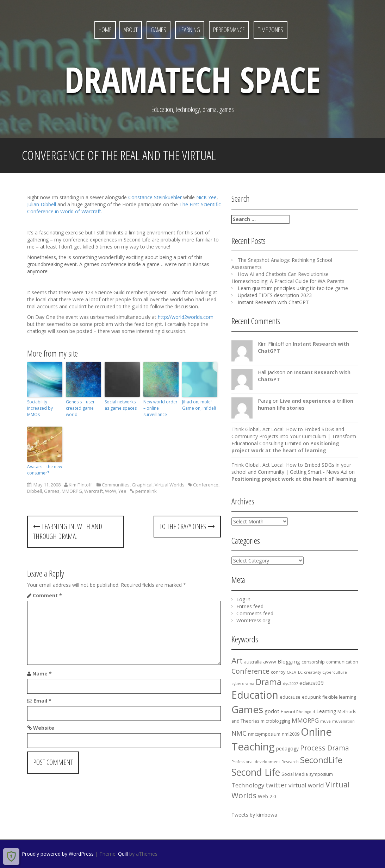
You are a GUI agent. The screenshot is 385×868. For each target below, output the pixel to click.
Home (105, 30)
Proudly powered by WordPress (58, 854)
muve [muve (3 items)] (325, 721)
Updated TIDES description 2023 (275, 295)
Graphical (142, 485)
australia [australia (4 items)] (253, 662)
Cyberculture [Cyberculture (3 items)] (335, 672)
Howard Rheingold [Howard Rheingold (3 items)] (298, 712)
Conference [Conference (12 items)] (250, 671)
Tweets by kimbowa (254, 815)
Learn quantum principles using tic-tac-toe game (293, 288)
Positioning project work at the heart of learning (285, 447)
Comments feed (255, 613)
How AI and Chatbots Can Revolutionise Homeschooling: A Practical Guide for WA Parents (288, 278)
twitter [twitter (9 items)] (276, 785)
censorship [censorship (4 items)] (313, 662)
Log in (243, 599)
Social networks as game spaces (121, 405)
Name (42, 674)
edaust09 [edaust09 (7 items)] (312, 683)
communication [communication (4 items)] (342, 662)
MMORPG (72, 491)
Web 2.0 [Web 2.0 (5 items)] (267, 796)
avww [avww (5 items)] (270, 662)
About (131, 30)
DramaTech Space (192, 79)
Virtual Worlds (170, 485)
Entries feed (250, 606)
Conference (206, 485)
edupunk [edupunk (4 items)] (311, 697)
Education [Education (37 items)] (255, 695)
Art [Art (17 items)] (237, 661)
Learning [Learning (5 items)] (326, 711)
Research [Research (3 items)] (290, 762)
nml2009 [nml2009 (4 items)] (291, 734)
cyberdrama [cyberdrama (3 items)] (243, 684)
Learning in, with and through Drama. (68, 532)
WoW (111, 491)
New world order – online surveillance (160, 408)
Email (42, 701)
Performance (229, 30)
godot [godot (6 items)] (272, 711)
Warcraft (94, 491)
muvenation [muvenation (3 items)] (343, 721)
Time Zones (271, 30)
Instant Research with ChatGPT (273, 302)
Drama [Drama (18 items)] (269, 682)
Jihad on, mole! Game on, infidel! (199, 405)
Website (44, 728)
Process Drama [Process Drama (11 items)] (325, 748)
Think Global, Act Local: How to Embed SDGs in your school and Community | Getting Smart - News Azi (291, 468)
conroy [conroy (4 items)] (278, 672)
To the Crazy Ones (187, 526)
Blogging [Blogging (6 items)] (289, 661)
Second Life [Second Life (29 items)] (256, 772)
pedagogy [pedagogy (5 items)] (287, 749)
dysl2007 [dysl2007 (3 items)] (290, 684)
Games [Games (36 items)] (247, 709)
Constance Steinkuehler (156, 197)
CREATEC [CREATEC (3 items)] (295, 672)
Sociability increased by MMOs (40, 408)
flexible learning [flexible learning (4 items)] (339, 697)
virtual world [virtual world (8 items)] (306, 785)
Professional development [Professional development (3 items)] (256, 762)
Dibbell (35, 491)
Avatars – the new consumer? (45, 470)
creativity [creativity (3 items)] (312, 672)
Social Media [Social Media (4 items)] (295, 774)
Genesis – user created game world (80, 408)
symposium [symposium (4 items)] (321, 774)
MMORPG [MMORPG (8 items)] (305, 720)
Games (159, 30)
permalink (145, 491)
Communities (116, 485)
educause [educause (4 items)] (290, 697)
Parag (265, 401)
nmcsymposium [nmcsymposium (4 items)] (264, 734)
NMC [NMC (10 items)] (239, 733)
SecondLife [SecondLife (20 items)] (321, 760)
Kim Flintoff (80, 485)
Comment (47, 595)
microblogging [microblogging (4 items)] (275, 721)
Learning (190, 30)
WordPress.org (253, 620)
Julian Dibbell (42, 204)
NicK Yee (206, 197)
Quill (123, 854)
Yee (122, 491)
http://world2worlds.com (186, 317)
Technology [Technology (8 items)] (248, 785)
